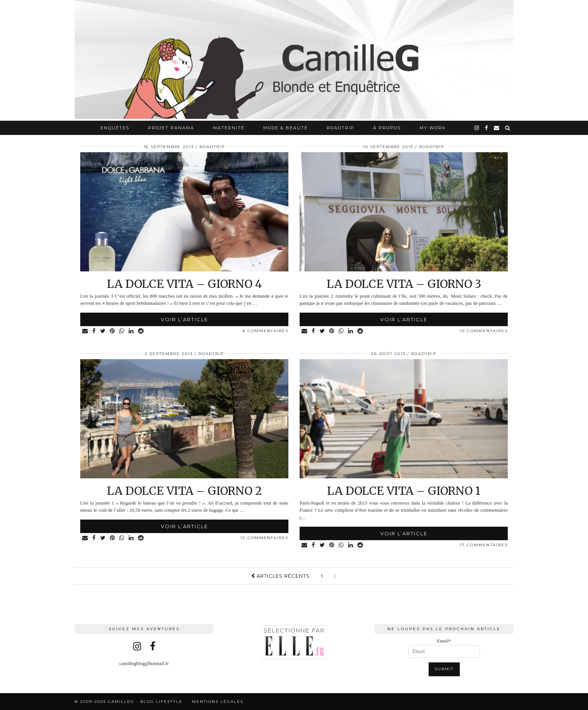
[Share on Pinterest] (113, 331)
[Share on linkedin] (131, 331)
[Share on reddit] (141, 331)
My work (433, 128)
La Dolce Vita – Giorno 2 (184, 491)
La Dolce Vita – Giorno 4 (184, 284)
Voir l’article (184, 319)
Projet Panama (171, 128)
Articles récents (280, 576)
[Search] (508, 128)
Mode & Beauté (286, 128)
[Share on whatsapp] (122, 331)
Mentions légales (218, 702)
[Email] (497, 128)
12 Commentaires (264, 538)
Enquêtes (115, 128)
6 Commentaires (265, 331)
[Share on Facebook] (94, 331)
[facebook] (487, 128)
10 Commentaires (484, 331)
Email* (444, 648)
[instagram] (477, 128)
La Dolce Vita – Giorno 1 (404, 491)
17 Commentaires (484, 545)
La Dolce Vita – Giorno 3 (404, 284)
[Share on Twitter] (103, 331)
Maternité (229, 128)
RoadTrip (340, 128)
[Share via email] (85, 331)
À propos (387, 128)
